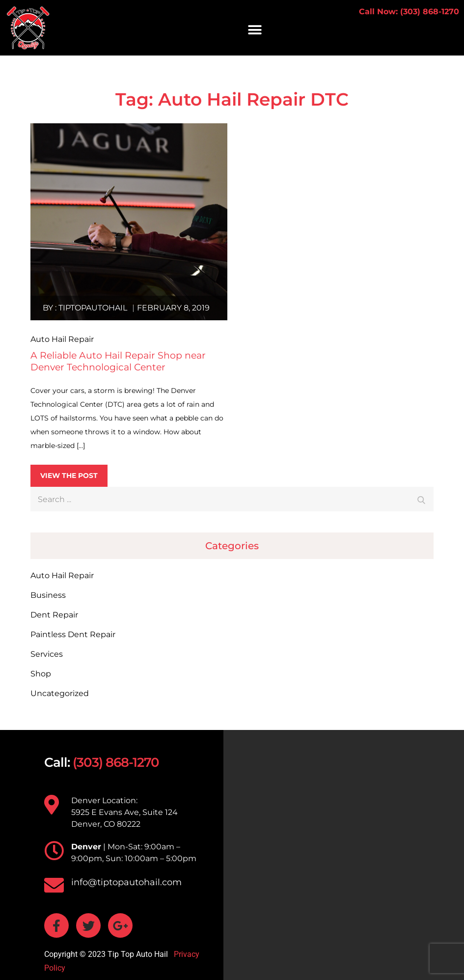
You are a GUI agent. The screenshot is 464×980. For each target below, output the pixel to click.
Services (47, 654)
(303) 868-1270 (116, 762)
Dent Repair (54, 615)
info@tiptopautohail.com (126, 882)
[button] (255, 30)
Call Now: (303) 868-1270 (409, 12)
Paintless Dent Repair (73, 634)
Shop (41, 674)
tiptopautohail (93, 308)
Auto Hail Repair (62, 575)
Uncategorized (60, 693)
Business (48, 595)
